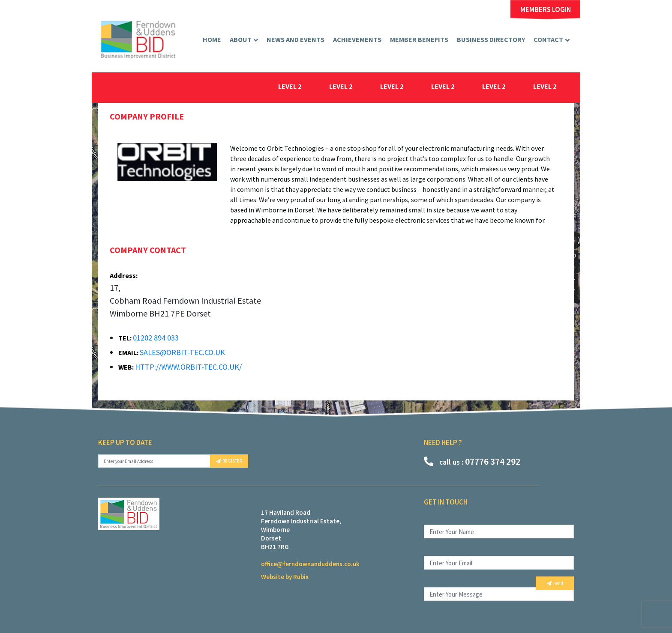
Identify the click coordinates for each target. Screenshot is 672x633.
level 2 (290, 86)
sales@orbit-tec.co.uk (182, 352)
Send (555, 583)
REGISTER (229, 461)
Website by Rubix (285, 577)
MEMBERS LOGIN (546, 10)
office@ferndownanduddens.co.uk (310, 564)
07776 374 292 (472, 461)
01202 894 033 (156, 338)
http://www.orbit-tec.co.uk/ (188, 367)
